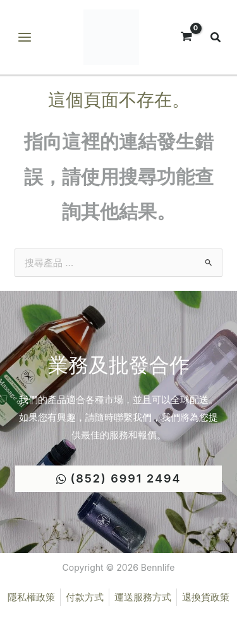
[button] (216, 39)
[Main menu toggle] (25, 38)
